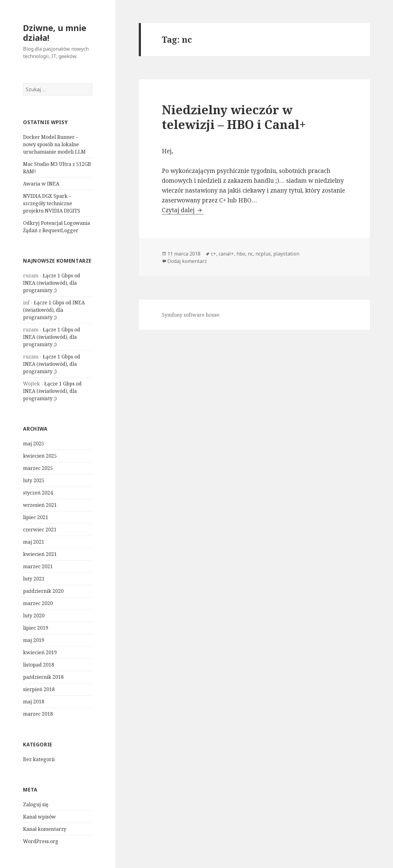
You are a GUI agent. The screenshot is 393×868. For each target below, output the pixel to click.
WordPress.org (41, 841)
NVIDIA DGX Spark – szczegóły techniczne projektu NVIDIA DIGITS (52, 203)
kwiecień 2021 (40, 554)
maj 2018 (34, 702)
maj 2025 (34, 444)
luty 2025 (34, 480)
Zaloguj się (36, 804)
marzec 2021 (38, 566)
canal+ (226, 254)
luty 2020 (34, 616)
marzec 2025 (38, 468)
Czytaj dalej (183, 210)
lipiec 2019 (36, 628)
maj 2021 (34, 542)
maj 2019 (34, 640)
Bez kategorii (39, 759)
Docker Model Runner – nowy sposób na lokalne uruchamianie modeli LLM (54, 144)
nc (250, 254)
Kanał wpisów (39, 817)
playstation (286, 254)
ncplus (263, 254)
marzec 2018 (38, 714)
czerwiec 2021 (40, 530)
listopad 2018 (39, 665)
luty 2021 (34, 579)
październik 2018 (43, 677)
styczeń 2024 (38, 493)
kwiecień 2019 (40, 652)
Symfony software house (191, 315)
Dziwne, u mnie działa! (55, 33)
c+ (214, 254)
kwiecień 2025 (40, 456)
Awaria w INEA (41, 184)
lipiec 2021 (36, 517)
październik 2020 (43, 591)
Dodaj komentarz (187, 261)
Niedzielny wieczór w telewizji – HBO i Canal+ (234, 117)
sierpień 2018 (39, 689)
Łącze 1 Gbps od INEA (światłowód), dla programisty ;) (52, 283)
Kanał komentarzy (45, 829)
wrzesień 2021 (40, 505)
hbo (241, 254)
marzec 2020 (38, 603)
